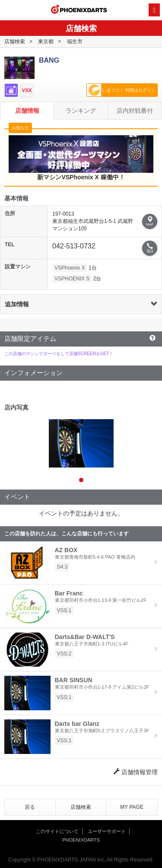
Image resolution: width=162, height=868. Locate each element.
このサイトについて (57, 831)
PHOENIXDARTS (79, 10)
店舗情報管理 (136, 772)
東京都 (46, 41)
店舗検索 (15, 41)
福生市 (75, 41)
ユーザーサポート (107, 831)
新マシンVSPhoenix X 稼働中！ (81, 158)
